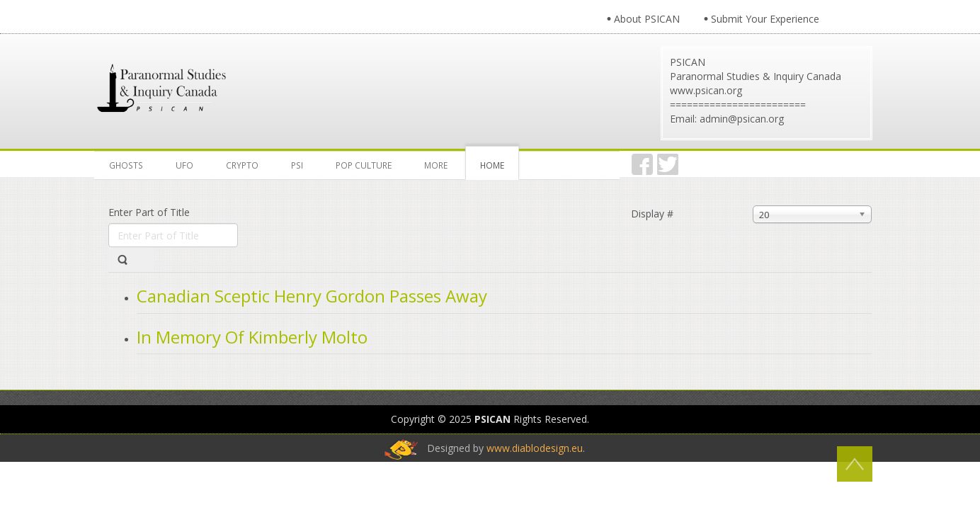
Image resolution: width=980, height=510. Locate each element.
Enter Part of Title (150, 212)
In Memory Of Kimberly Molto (252, 337)
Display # (652, 214)
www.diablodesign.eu (535, 448)
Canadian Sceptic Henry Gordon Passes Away (312, 296)
